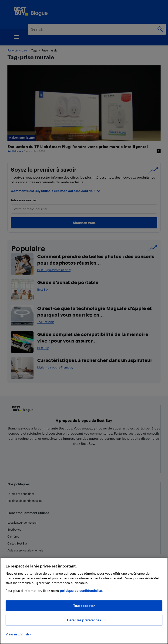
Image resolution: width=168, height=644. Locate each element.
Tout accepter (84, 606)
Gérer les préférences (84, 620)
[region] (84, 601)
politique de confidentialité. (81, 591)
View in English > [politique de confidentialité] (18, 634)
